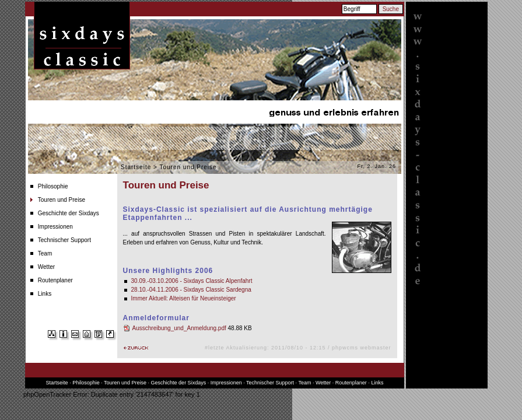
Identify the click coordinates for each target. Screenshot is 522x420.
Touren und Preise (62, 200)
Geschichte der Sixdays (69, 213)
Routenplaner (55, 280)
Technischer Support (64, 240)
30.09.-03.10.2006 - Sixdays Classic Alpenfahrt (192, 281)
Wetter (46, 267)
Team (45, 253)
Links (45, 294)
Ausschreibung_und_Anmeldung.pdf (179, 328)
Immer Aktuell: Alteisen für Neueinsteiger (184, 298)
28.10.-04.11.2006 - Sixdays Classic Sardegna (191, 290)
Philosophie (53, 186)
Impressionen (55, 227)
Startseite (136, 167)
